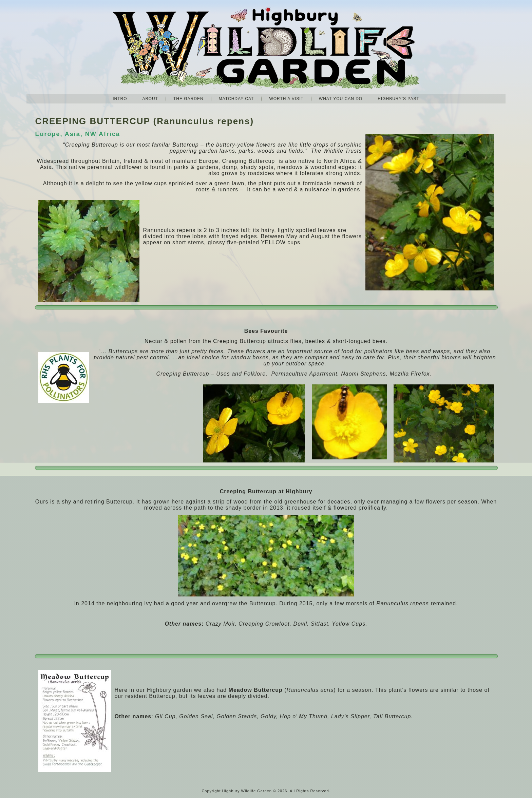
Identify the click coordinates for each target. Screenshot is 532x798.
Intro (120, 99)
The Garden (188, 99)
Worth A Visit (286, 99)
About (150, 99)
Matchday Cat (236, 99)
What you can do (341, 99)
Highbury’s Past (398, 99)
